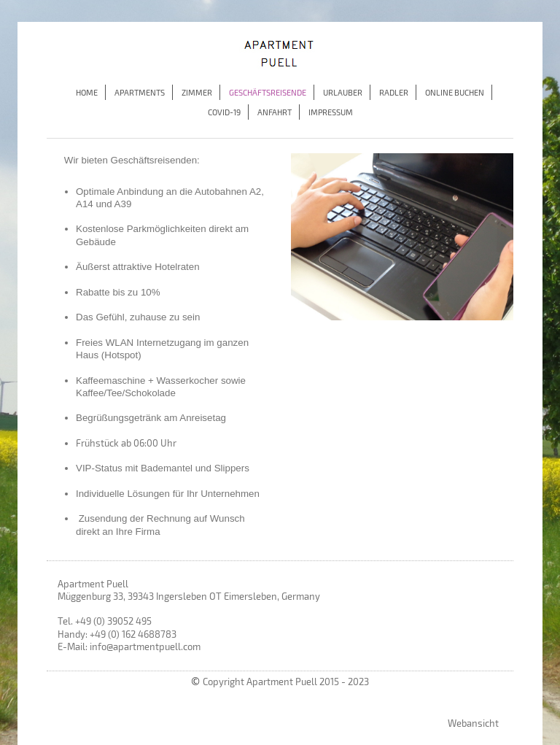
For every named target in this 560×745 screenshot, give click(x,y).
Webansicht (473, 723)
